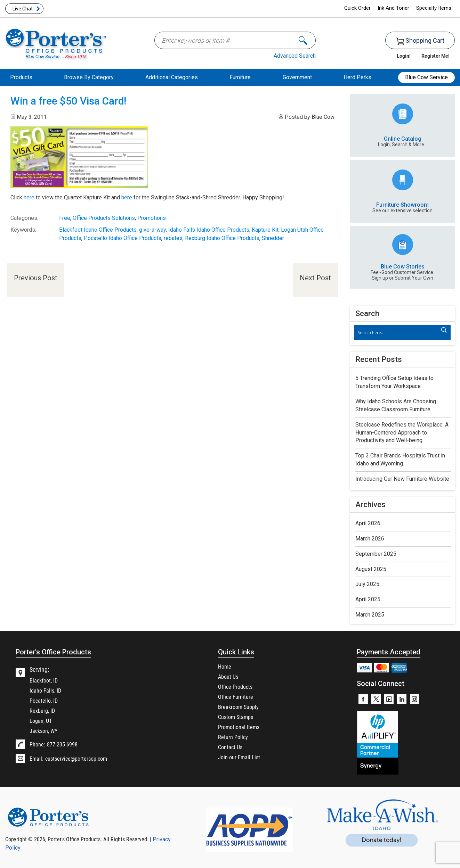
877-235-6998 (62, 744)
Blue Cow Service (426, 77)
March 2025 (370, 615)
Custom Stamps (236, 717)
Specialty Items (434, 8)
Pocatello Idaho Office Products (123, 238)
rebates (173, 238)
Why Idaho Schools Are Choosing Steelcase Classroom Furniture (396, 405)
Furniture (240, 77)
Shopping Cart (420, 41)
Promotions (152, 218)
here (29, 197)
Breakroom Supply (238, 707)
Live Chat (23, 9)
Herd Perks (357, 77)
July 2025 (367, 584)
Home (225, 666)
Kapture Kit (265, 230)
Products (21, 77)
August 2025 (371, 569)
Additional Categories (172, 77)
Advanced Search (295, 56)
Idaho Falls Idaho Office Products (209, 230)
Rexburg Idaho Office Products (222, 238)
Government (297, 77)
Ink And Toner (393, 8)
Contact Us (230, 747)
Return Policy (233, 737)
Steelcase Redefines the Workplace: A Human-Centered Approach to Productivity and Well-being (402, 433)
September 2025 (376, 554)
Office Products (235, 687)
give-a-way (152, 230)
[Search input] (399, 332)
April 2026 (368, 523)
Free (65, 218)
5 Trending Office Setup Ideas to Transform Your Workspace (394, 382)
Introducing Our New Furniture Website (402, 479)
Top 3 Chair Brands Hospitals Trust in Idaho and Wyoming (400, 460)
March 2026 (370, 539)
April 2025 (368, 599)
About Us (228, 676)
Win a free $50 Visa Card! (68, 101)
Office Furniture (236, 697)
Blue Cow (323, 117)
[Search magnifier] (444, 330)
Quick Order (357, 8)
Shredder (273, 238)
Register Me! (435, 56)
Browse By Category (89, 77)
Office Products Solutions (104, 218)
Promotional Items (239, 727)
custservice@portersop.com (76, 758)
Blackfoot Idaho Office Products (98, 230)
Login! (404, 56)
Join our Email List (239, 757)
